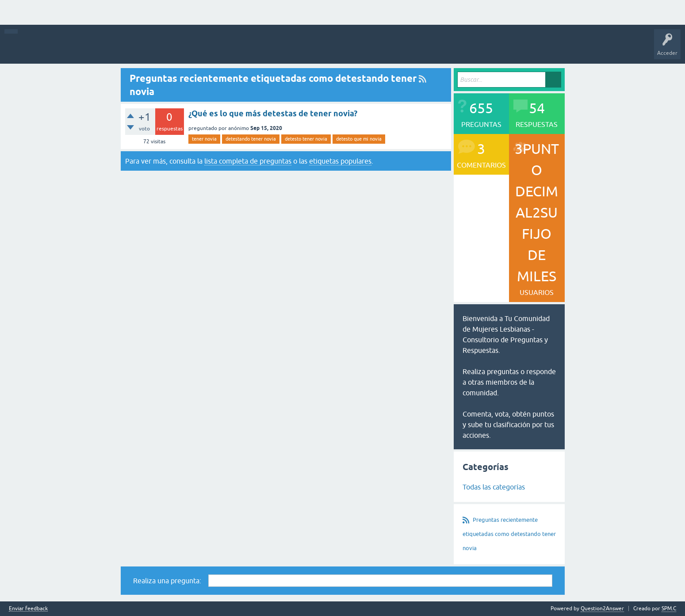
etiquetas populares (340, 161)
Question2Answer (602, 608)
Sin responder (191, 49)
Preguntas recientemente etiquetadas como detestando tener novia (509, 534)
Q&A (85, 49)
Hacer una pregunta (340, 49)
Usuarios (295, 49)
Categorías (263, 49)
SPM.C (669, 608)
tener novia (204, 139)
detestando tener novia (251, 139)
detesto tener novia (306, 139)
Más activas (151, 49)
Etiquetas (229, 49)
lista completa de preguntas (248, 161)
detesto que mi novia (359, 139)
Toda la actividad (45, 49)
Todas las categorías (494, 487)
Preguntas (116, 49)
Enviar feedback (28, 609)
